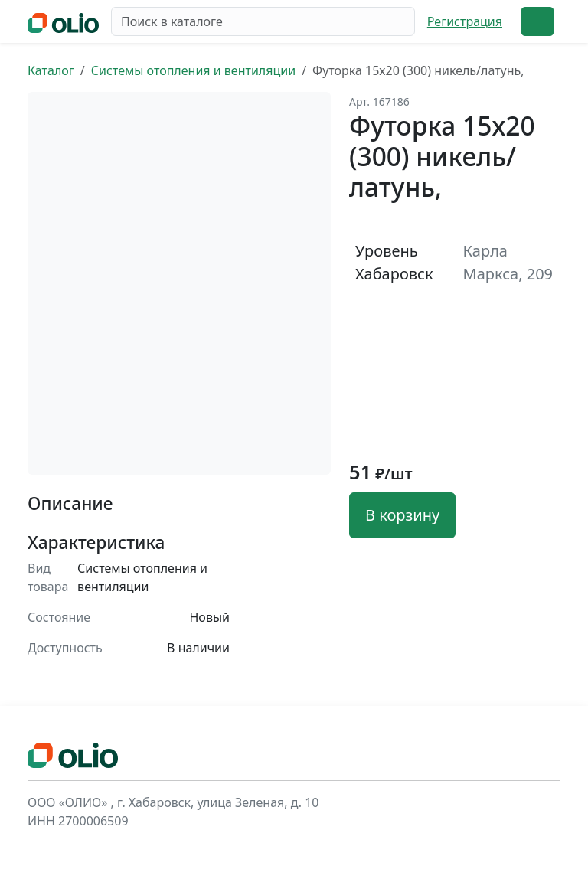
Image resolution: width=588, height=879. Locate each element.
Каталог (51, 70)
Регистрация (465, 21)
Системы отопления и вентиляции (193, 70)
